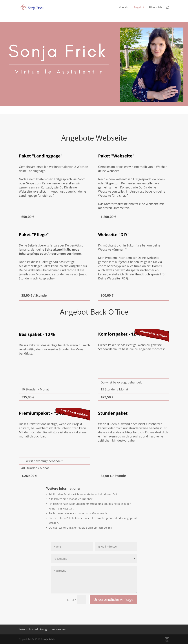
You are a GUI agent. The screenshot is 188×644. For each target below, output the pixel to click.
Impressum (59, 629)
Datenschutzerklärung (33, 629)
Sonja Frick (48, 639)
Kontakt (124, 8)
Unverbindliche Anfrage (113, 599)
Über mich (156, 8)
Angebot (139, 8)
